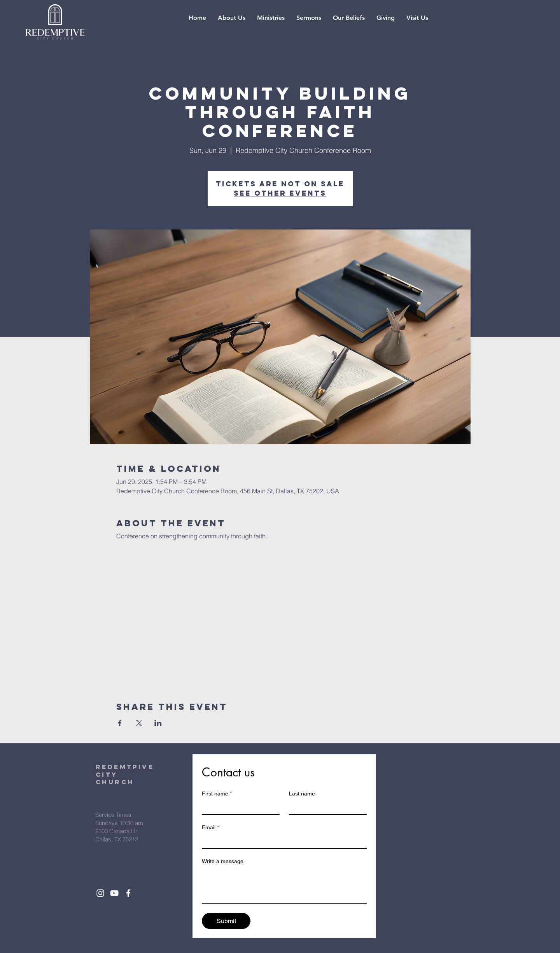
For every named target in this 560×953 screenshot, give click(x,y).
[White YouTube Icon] (114, 893)
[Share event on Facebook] (120, 723)
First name (217, 794)
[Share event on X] (139, 723)
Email (210, 828)
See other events (280, 193)
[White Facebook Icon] (128, 893)
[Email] (282, 841)
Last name (302, 794)
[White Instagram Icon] (100, 893)
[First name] (238, 807)
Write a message (223, 861)
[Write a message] (284, 885)
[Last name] (325, 807)
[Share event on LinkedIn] (158, 723)
